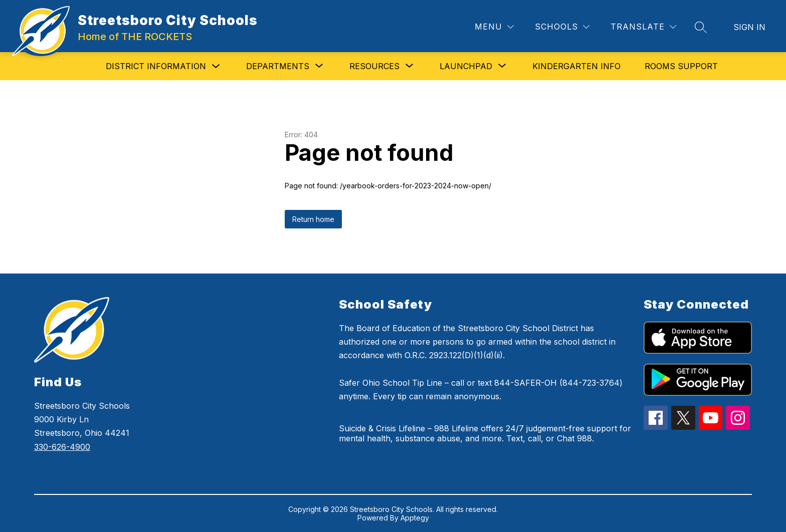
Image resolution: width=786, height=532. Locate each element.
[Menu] (494, 27)
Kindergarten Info (576, 66)
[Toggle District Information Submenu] (216, 66)
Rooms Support (681, 66)
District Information (156, 66)
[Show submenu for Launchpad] (466, 66)
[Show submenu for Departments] (278, 66)
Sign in (749, 27)
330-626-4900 (62, 447)
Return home (313, 219)
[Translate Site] (643, 27)
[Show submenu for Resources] (374, 66)
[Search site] (701, 27)
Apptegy (415, 518)
